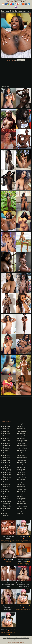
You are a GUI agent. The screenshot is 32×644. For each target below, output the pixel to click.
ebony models (22, 441)
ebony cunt (5, 482)
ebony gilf (5, 496)
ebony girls (5, 499)
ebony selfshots (22, 470)
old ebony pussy (22, 453)
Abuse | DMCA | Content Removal (12, 638)
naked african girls (7, 424)
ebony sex (21, 472)
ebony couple (6, 475)
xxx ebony (21, 513)
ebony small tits (22, 487)
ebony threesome (23, 494)
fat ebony (5, 489)
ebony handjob (6, 506)
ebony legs (21, 426)
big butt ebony (6, 450)
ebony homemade (7, 511)
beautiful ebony (6, 446)
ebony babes (6, 436)
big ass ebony (6, 448)
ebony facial (5, 487)
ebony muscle (22, 446)
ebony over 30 (22, 455)
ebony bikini (5, 455)
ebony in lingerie (22, 477)
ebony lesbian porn (23, 429)
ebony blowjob (6, 458)
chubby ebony (6, 470)
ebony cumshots (7, 479)
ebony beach (6, 441)
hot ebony (5, 513)
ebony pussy (21, 463)
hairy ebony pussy (7, 504)
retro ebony (21, 465)
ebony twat (21, 501)
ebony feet (5, 492)
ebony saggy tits (22, 467)
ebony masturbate (23, 434)
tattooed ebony (22, 489)
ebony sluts (21, 484)
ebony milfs (21, 438)
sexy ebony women (23, 475)
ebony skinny (22, 482)
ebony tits (20, 496)
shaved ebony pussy (24, 479)
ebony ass (5, 431)
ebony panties (22, 458)
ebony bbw (5, 438)
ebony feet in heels (7, 508)
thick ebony (21, 492)
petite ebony (21, 460)
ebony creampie (7, 477)
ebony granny (6, 501)
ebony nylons (22, 450)
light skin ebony (22, 431)
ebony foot (5, 494)
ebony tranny (21, 499)
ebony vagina (22, 504)
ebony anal (5, 429)
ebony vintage (22, 506)
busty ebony (5, 465)
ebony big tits (6, 453)
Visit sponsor (21, 60)
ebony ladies (21, 424)
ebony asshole (6, 434)
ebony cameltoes (7, 467)
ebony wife (21, 511)
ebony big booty (7, 463)
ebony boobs (6, 460)
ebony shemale (6, 443)
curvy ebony (5, 484)
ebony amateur (6, 426)
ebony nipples (22, 448)
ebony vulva (21, 508)
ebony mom (21, 443)
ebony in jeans (6, 516)
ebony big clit (6, 472)
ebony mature (22, 436)
